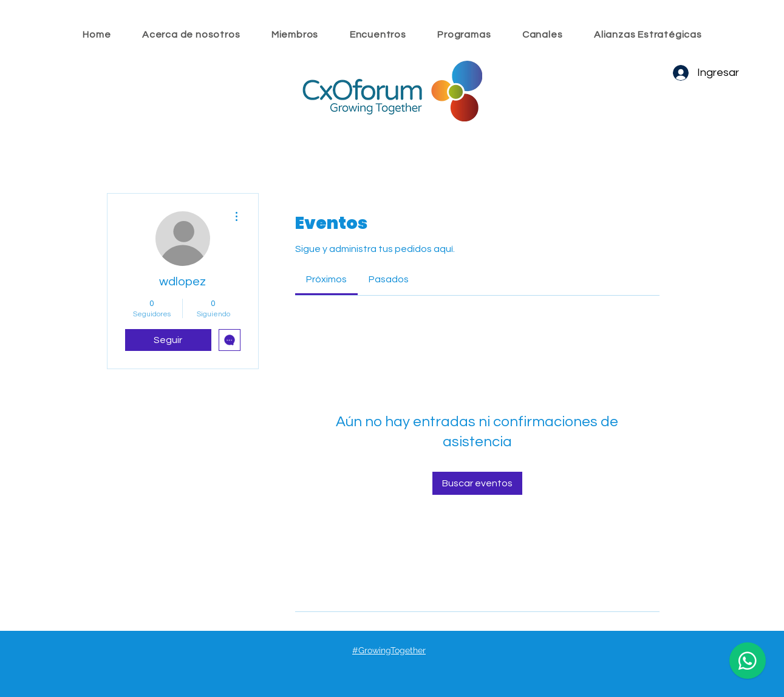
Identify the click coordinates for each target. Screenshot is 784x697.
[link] (326, 279)
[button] (378, 35)
